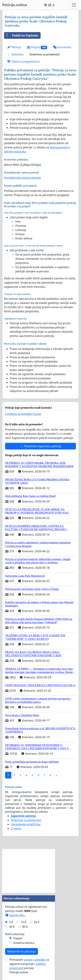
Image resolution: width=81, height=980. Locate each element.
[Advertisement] (29, 871)
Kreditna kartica (24, 943)
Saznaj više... (16, 915)
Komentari (62, 47)
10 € (23, 922)
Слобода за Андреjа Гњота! (23, 414)
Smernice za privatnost (45, 54)
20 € (37, 922)
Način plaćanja (15, 934)
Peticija (14, 47)
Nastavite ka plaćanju (22, 951)
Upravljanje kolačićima (26, 824)
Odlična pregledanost (23, 62)
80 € (25, 927)
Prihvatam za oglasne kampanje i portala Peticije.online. (29, 966)
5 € (11, 922)
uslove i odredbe (35, 960)
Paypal (18, 938)
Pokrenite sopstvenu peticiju (40, 446)
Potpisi (37, 47)
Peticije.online (15, 5)
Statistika (15, 54)
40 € (12, 927)
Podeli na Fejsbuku (21, 35)
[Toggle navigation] (74, 5)
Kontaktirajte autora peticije (22, 178)
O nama (16, 828)
